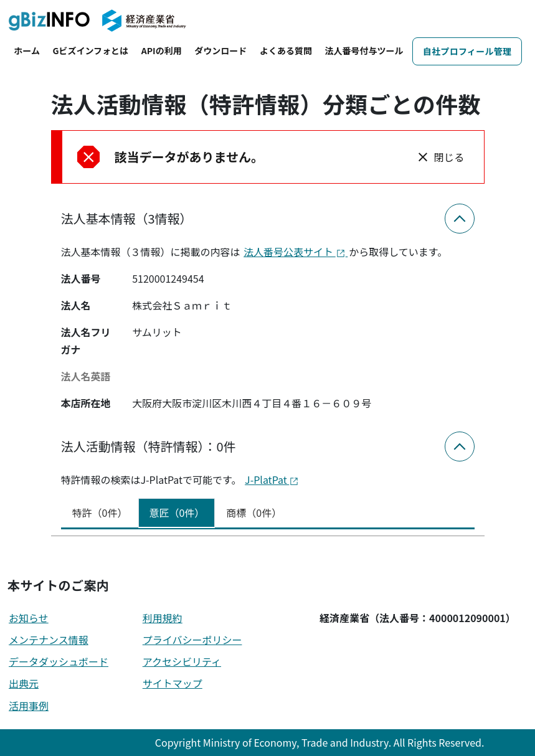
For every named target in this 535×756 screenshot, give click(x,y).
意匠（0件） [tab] (177, 513)
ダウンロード (220, 50)
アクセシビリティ (182, 661)
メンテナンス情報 (49, 640)
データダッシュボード (59, 661)
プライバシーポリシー (192, 640)
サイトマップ (173, 683)
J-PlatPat (272, 480)
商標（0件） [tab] (254, 513)
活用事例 (29, 706)
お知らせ (29, 618)
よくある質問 (286, 50)
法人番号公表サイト (296, 252)
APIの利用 (162, 50)
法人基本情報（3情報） (127, 218)
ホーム (27, 50)
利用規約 (163, 618)
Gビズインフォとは (91, 50)
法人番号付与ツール (364, 50)
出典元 (24, 683)
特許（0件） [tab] (100, 513)
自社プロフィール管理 (467, 51)
